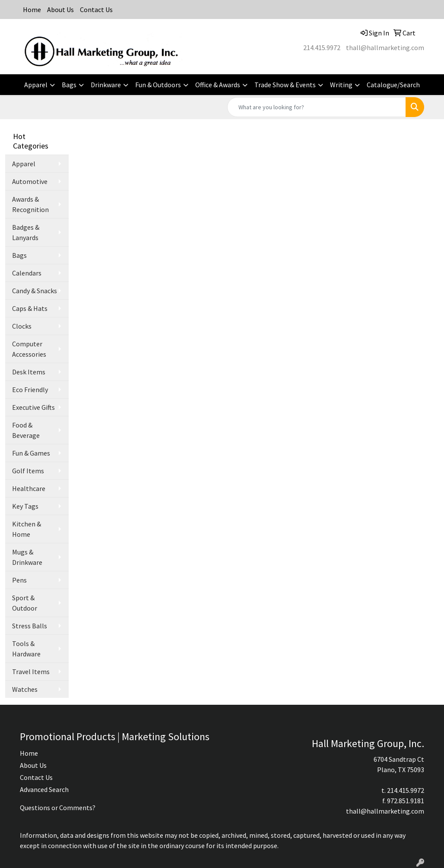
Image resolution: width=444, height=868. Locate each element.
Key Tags (25, 506)
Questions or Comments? (58, 808)
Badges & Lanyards (26, 232)
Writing (341, 85)
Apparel (36, 85)
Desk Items (29, 372)
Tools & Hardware (26, 649)
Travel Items (31, 672)
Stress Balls (30, 626)
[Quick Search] (317, 107)
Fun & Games (31, 453)
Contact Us (96, 10)
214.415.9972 (322, 48)
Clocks (22, 326)
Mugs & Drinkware (27, 557)
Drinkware (106, 85)
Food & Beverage (26, 430)
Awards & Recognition (30, 204)
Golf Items (28, 471)
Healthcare (29, 488)
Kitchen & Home (27, 529)
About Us (60, 10)
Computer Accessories (29, 349)
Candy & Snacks (35, 291)
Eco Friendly (30, 390)
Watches (25, 689)
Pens (19, 580)
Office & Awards (218, 85)
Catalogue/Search (393, 85)
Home (32, 10)
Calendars (27, 273)
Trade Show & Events (285, 85)
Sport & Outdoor (25, 603)
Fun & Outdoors (158, 85)
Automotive (30, 181)
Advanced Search (44, 789)
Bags (69, 85)
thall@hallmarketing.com (385, 48)
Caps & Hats (30, 308)
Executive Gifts (33, 407)
